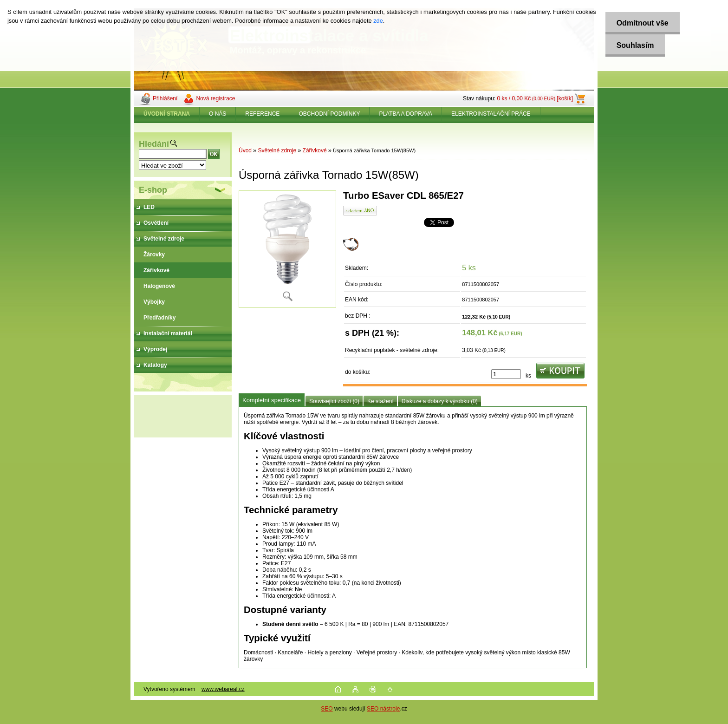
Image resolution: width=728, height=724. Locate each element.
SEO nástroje (383, 709)
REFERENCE (262, 114)
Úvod (245, 150)
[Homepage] (167, 114)
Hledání (154, 144)
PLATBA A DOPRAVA (406, 114)
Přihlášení (165, 98)
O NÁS (218, 114)
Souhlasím (634, 45)
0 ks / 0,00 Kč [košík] (535, 98)
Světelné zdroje (277, 150)
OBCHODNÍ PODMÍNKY (329, 114)
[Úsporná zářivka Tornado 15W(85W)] (287, 249)
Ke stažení (380, 401)
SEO (327, 709)
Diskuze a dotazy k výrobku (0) (440, 401)
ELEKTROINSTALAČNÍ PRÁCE (491, 114)
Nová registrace (215, 98)
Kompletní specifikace (272, 400)
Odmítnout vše (641, 23)
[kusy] (506, 374)
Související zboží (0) (334, 401)
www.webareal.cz (223, 689)
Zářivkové (315, 150)
